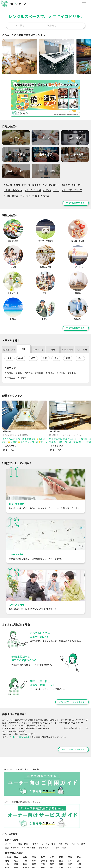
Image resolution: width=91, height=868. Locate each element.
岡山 (52, 841)
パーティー (10, 817)
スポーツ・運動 (78, 817)
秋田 (43, 830)
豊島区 (39, 346)
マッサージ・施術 (30, 195)
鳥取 (34, 841)
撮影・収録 (23, 817)
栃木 (80, 331)
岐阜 (25, 837)
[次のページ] (88, 368)
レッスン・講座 (49, 817)
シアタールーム (12, 861)
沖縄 (16, 848)
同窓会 (45, 195)
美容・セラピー (12, 821)
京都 (70, 837)
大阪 (79, 837)
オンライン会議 (33, 190)
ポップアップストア (72, 190)
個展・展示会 (11, 195)
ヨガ (56, 190)
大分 (70, 844)
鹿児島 (8, 848)
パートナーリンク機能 (19, 710)
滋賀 (61, 837)
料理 (17, 184)
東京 (9, 331)
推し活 (8, 184)
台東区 (72, 346)
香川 (7, 844)
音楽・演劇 (44, 821)
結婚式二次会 (69, 857)
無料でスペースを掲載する (73, 723)
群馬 (68, 331)
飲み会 (66, 184)
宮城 (34, 830)
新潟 (52, 834)
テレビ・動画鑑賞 (32, 184)
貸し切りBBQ (11, 857)
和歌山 (26, 841)
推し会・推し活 (45, 857)
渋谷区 (29, 346)
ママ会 (57, 857)
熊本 (61, 844)
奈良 (16, 841)
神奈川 (21, 331)
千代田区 (10, 351)
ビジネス (35, 817)
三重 (43, 837)
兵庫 (7, 841)
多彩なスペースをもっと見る (72, 675)
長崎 (52, 844)
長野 (16, 837)
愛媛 (16, 844)
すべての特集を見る (75, 301)
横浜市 (50, 346)
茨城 (56, 331)
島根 (43, 841)
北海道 (8, 830)
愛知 (52, 837)
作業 (64, 821)
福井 (79, 834)
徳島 (79, 841)
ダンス (47, 190)
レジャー (55, 821)
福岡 (34, 844)
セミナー (77, 184)
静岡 (34, 837)
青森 (16, 830)
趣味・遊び (63, 817)
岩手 (25, 830)
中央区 (61, 346)
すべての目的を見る (75, 202)
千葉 (45, 331)
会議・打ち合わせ (13, 190)
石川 (70, 834)
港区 (19, 346)
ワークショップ (51, 184)
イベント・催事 (29, 821)
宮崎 (79, 844)
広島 (61, 841)
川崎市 (22, 351)
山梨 (7, 837)
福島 (61, 830)
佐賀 (43, 844)
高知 (25, 844)
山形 (52, 830)
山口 (70, 841)
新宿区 (9, 346)
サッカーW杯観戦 (27, 857)
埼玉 (33, 331)
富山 (61, 834)
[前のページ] (82, 368)
